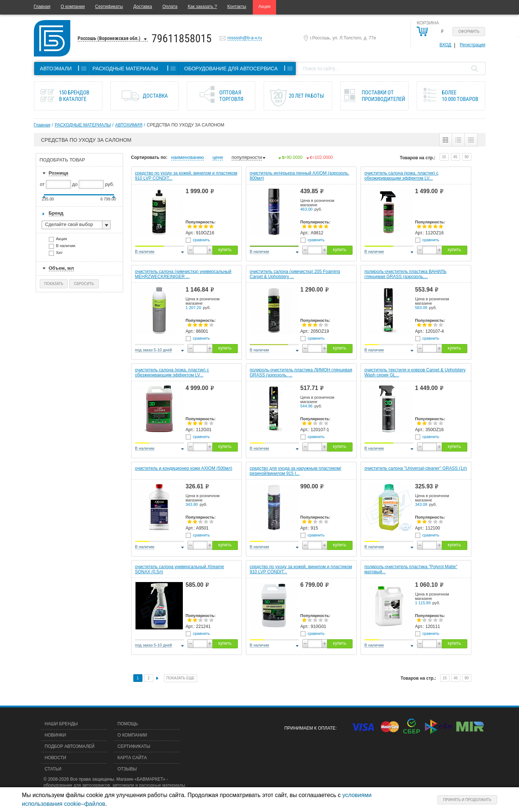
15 (444, 157)
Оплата (170, 7)
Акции (264, 7)
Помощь (128, 724)
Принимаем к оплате (310, 728)
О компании (73, 7)
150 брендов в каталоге (74, 96)
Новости (56, 758)
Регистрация (472, 45)
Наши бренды (61, 724)
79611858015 (182, 38)
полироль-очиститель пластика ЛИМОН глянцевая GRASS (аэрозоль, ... (301, 372)
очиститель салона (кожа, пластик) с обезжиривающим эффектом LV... (402, 176)
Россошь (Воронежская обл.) (109, 38)
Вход (445, 45)
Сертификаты (109, 7)
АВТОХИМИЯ (129, 125)
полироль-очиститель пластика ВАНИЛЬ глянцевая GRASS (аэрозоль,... (406, 274)
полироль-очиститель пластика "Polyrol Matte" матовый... (411, 569)
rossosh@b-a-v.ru (245, 38)
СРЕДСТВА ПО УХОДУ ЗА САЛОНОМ (186, 125)
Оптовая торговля (231, 96)
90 (466, 157)
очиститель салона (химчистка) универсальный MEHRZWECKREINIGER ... (183, 274)
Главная (42, 7)
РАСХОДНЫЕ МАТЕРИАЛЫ (83, 125)
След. (157, 678)
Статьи (53, 769)
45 (455, 157)
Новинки (56, 735)
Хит (62, 253)
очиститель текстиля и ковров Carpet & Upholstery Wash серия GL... (415, 372)
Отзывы (127, 769)
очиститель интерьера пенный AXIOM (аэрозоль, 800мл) (300, 176)
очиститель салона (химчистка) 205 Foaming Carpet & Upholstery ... (295, 274)
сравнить (202, 240)
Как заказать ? (203, 7)
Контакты (237, 7)
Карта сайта (132, 758)
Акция (64, 240)
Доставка (143, 7)
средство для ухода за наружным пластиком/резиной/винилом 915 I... (296, 471)
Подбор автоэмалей (70, 746)
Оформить (469, 32)
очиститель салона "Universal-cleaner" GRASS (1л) (416, 468)
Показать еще (180, 678)
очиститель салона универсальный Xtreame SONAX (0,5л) (180, 569)
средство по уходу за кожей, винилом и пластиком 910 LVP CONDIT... (186, 176)
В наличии (68, 247)
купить (225, 250)
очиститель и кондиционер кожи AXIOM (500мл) (184, 468)
